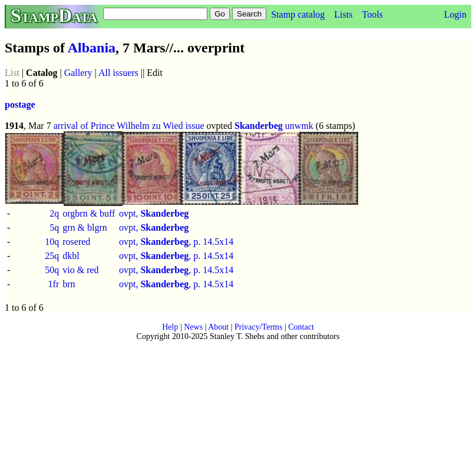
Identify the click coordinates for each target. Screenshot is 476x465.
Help (170, 327)
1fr (54, 284)
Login (455, 14)
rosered (76, 242)
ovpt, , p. (161, 242)
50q (52, 270)
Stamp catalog (298, 14)
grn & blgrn (85, 227)
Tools (372, 14)
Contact (301, 327)
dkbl (71, 256)
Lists (343, 14)
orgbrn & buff (89, 213)
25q (52, 256)
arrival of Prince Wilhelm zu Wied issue (129, 126)
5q (54, 227)
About (218, 327)
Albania (92, 48)
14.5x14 (218, 242)
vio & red (80, 270)
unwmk (299, 126)
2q (54, 213)
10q (52, 242)
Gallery (78, 73)
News (193, 327)
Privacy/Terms (258, 327)
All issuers (118, 73)
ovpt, (154, 213)
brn (69, 284)
